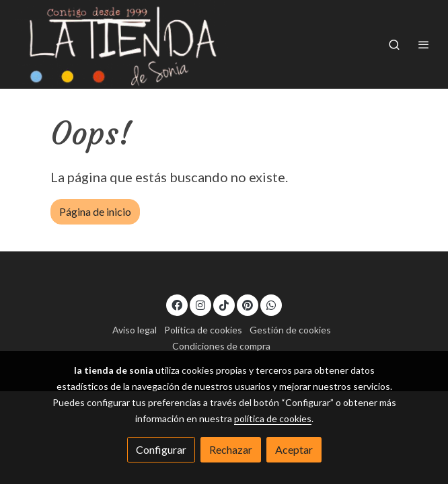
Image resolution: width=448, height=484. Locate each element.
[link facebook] (177, 305)
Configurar (161, 449)
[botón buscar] (394, 44)
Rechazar (231, 449)
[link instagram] (200, 305)
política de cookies (273, 418)
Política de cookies (203, 330)
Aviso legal (135, 330)
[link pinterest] (248, 305)
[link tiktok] (224, 305)
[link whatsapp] (271, 305)
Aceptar (294, 449)
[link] (121, 44)
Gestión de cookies (290, 330)
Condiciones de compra (221, 346)
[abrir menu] (424, 44)
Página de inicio (95, 211)
